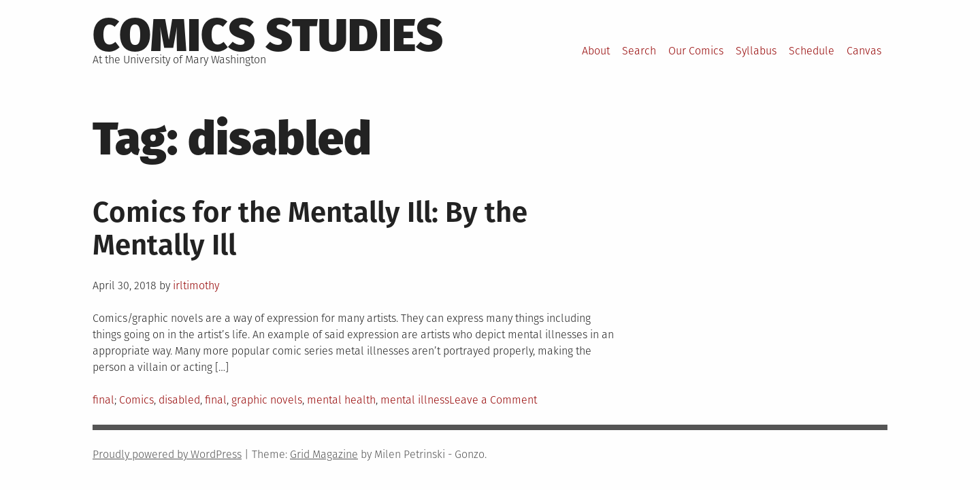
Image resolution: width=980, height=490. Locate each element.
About (596, 51)
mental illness (415, 400)
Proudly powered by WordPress (167, 454)
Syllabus (756, 51)
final (103, 400)
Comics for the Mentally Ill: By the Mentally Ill (310, 229)
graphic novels (267, 400)
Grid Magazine (324, 454)
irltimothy (196, 285)
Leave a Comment (493, 400)
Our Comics (696, 51)
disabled (179, 400)
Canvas (864, 51)
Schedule (812, 51)
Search (639, 51)
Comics (136, 400)
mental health (341, 400)
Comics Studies (268, 35)
